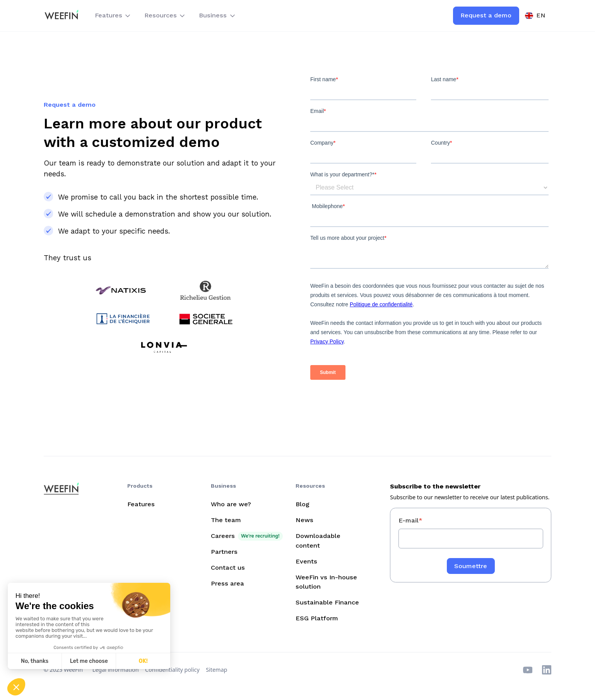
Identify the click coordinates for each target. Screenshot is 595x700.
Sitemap (216, 670)
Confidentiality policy (172, 670)
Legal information (116, 670)
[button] (113, 16)
